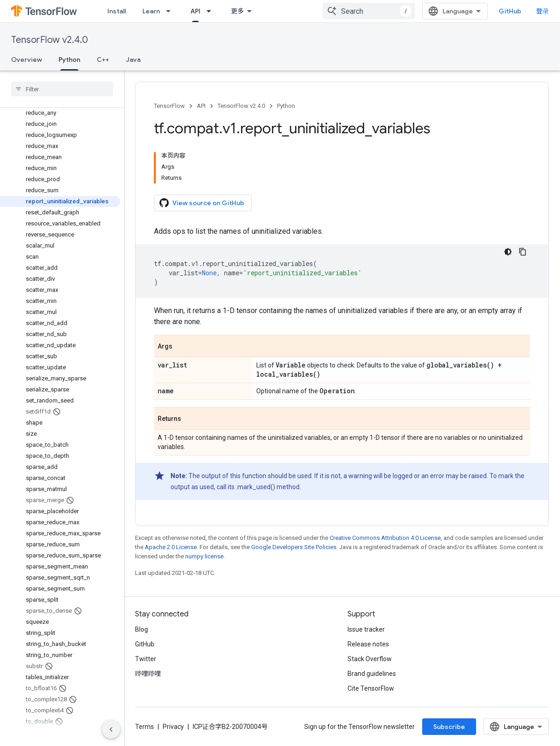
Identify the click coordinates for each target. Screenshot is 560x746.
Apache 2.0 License (171, 547)
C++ (103, 59)
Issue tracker (366, 629)
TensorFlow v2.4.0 (50, 40)
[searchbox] (62, 89)
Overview (27, 59)
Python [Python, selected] (69, 59)
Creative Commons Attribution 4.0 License (385, 538)
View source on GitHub (202, 203)
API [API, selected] (195, 11)
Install (117, 11)
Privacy (173, 727)
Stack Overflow (370, 659)
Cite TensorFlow (371, 688)
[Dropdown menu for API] (212, 11)
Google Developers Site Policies (294, 547)
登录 (542, 11)
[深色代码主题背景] (508, 252)
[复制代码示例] (523, 252)
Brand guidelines (372, 674)
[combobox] (369, 11)
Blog (141, 629)
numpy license (204, 556)
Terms (144, 727)
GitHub (510, 11)
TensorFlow (169, 106)
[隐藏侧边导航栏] (111, 729)
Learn (151, 11)
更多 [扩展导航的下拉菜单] (237, 11)
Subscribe (449, 727)
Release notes (368, 644)
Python (286, 106)
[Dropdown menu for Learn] (171, 11)
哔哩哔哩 (148, 674)
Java (133, 59)
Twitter (146, 659)
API (201, 106)
